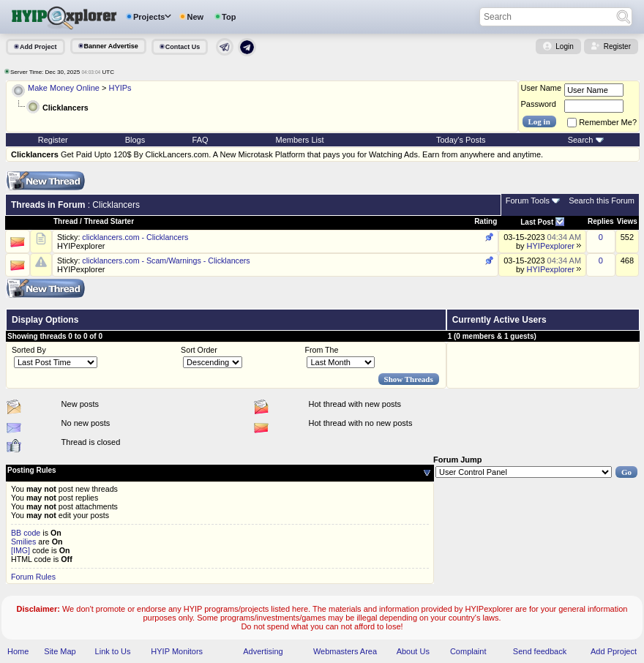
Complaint (468, 651)
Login (564, 46)
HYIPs (120, 88)
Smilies (23, 542)
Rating (486, 221)
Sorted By (29, 350)
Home (18, 651)
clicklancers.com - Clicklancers (135, 237)
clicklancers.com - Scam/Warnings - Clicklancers (166, 261)
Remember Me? (602, 122)
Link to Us (113, 651)
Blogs (135, 140)
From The (321, 350)
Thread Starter (109, 221)
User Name (542, 88)
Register (617, 46)
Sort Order (199, 350)
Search (581, 140)
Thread (65, 221)
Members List (300, 140)
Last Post (537, 222)
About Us (413, 651)
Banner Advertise (111, 46)
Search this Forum (602, 201)
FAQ (201, 140)
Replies (601, 221)
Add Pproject (614, 651)
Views (627, 221)
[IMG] (20, 550)
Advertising (263, 651)
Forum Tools (528, 201)
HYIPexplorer (81, 246)
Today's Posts (461, 140)
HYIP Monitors (177, 651)
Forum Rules (33, 577)
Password (539, 104)
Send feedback (540, 651)
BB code (26, 533)
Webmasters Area (345, 651)
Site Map (60, 651)
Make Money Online (64, 88)
